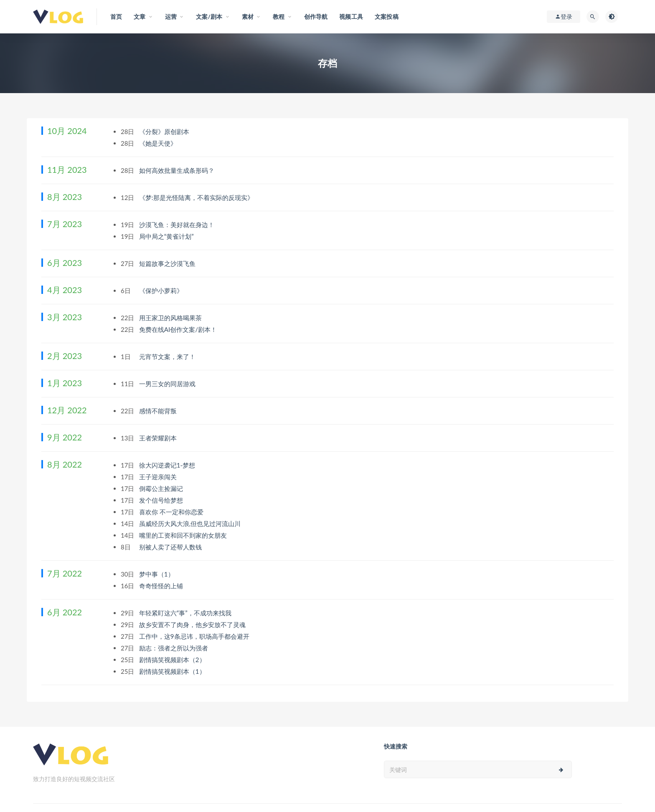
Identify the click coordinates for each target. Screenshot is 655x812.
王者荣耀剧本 (159, 438)
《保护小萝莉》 (162, 291)
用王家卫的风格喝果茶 (171, 318)
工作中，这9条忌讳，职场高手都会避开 (195, 636)
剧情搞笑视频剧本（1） (173, 671)
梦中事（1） (157, 574)
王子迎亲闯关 (159, 477)
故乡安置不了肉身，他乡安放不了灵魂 (193, 625)
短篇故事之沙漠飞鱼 (168, 263)
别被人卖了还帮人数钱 (171, 547)
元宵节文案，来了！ (168, 357)
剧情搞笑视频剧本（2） (173, 660)
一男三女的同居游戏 (168, 384)
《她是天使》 (159, 143)
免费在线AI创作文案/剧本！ (179, 329)
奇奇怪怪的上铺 (162, 586)
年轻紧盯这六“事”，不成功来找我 (186, 613)
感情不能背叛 (159, 411)
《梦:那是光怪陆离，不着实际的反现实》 (197, 197)
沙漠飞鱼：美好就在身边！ (178, 225)
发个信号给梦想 (162, 500)
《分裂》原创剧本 (165, 132)
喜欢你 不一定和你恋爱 (172, 512)
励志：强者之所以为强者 (174, 648)
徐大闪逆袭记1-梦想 (168, 465)
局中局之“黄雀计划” (167, 236)
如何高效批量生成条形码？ (178, 170)
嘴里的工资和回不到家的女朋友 (184, 535)
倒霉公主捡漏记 (162, 488)
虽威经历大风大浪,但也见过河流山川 (191, 524)
